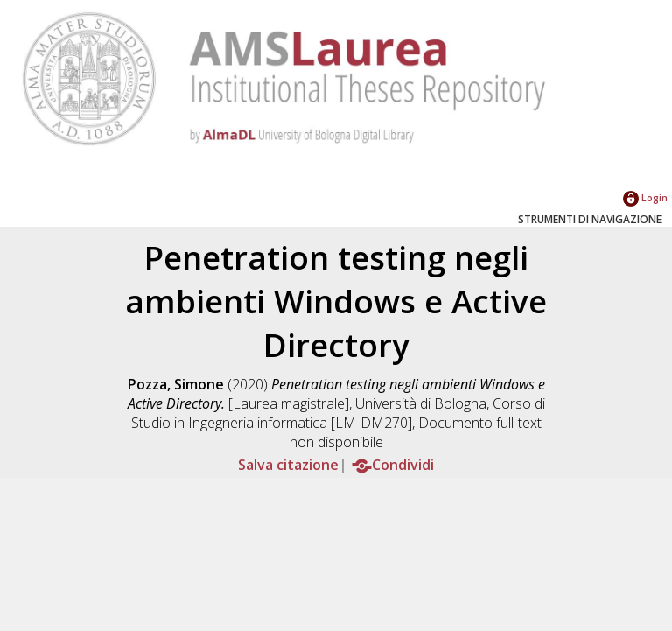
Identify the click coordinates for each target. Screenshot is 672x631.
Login (645, 197)
